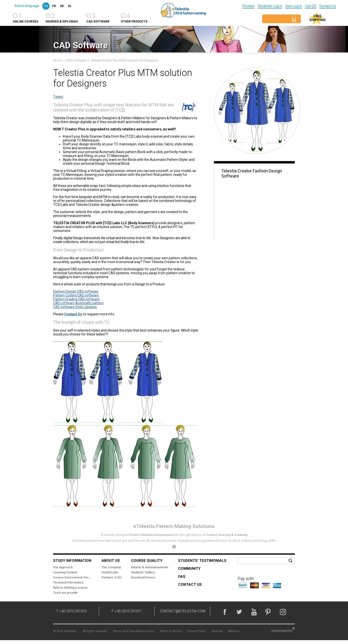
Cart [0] (311, 6)
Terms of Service (171, 631)
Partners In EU (111, 577)
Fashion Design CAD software (76, 291)
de (62, 6)
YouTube (254, 612)
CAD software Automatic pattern (78, 303)
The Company (111, 567)
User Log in (294, 6)
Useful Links (110, 572)
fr (54, 6)
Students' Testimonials (202, 561)
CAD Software (76, 60)
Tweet (58, 97)
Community (189, 569)
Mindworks (283, 630)
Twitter (239, 612)
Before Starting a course (70, 588)
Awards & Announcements (150, 567)
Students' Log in (270, 6)
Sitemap (217, 631)
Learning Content (65, 572)
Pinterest (268, 612)
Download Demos (143, 577)
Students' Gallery (143, 572)
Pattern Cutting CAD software (76, 295)
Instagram (283, 612)
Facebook (225, 612)
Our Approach (63, 567)
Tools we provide (65, 593)
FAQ (182, 577)
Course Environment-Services (72, 577)
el (70, 6)
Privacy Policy (197, 631)
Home (57, 60)
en (46, 6)
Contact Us (328, 6)
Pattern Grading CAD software (76, 299)
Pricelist (248, 6)
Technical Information (68, 583)
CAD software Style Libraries (75, 307)
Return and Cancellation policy (134, 631)
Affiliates (234, 631)
